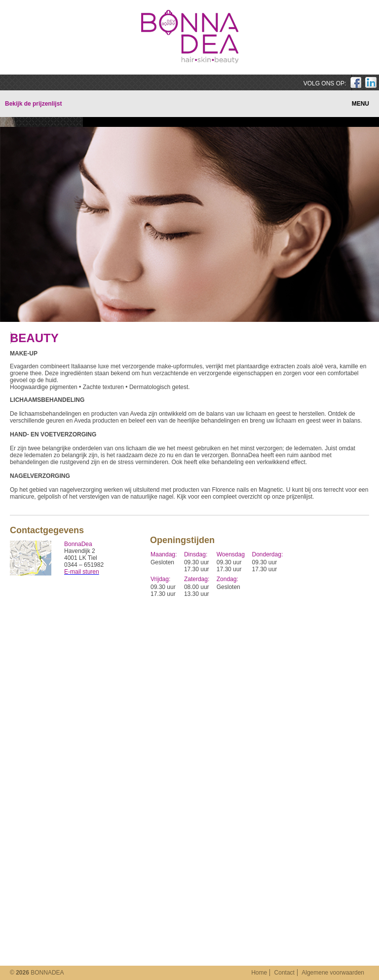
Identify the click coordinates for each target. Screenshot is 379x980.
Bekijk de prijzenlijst (33, 104)
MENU (360, 104)
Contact (284, 973)
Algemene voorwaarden (333, 973)
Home (259, 973)
